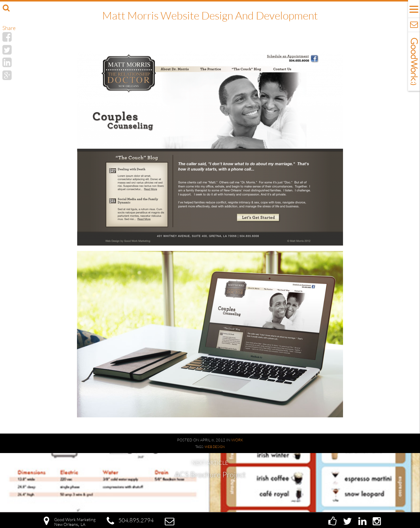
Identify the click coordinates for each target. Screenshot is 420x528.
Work (237, 440)
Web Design (215, 447)
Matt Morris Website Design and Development (210, 15)
